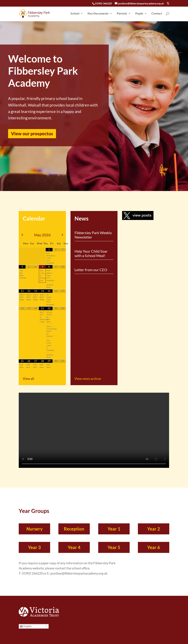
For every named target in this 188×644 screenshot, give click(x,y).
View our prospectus (32, 134)
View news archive (88, 379)
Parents (122, 14)
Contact (157, 14)
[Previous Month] (22, 235)
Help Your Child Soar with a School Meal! (91, 253)
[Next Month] (63, 235)
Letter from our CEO (91, 270)
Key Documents (98, 14)
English (26, 626)
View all (28, 379)
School (75, 14)
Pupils (139, 14)
